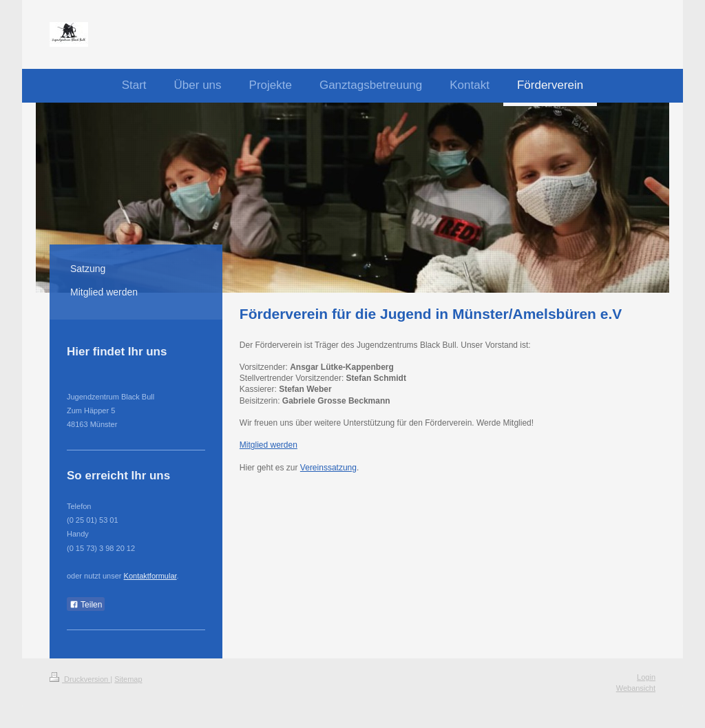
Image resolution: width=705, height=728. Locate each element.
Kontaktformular (150, 576)
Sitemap (128, 679)
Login (646, 677)
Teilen (86, 605)
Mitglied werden (269, 445)
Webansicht (636, 688)
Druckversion (80, 679)
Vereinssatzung (328, 468)
